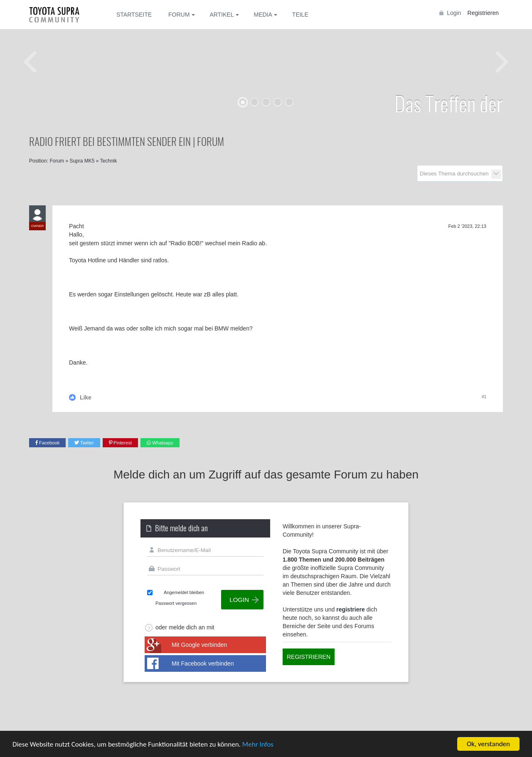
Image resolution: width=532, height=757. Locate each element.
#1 (484, 397)
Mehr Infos (258, 744)
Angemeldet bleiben (184, 592)
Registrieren (483, 13)
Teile (300, 15)
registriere (350, 609)
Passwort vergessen (176, 603)
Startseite (134, 15)
